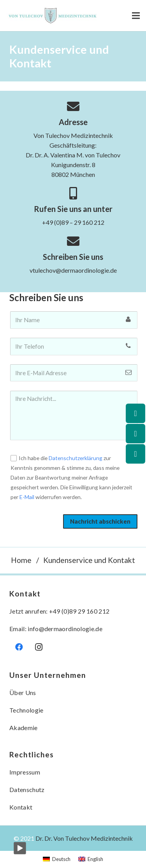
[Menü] (136, 16)
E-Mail (27, 497)
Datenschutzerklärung (76, 458)
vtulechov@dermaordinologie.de (73, 270)
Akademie (24, 728)
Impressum (25, 772)
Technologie (26, 710)
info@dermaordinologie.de (65, 629)
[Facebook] (19, 647)
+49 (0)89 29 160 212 (79, 611)
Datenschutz (27, 789)
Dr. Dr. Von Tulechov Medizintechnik (84, 838)
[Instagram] (39, 647)
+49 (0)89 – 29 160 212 (73, 222)
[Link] (53, 16)
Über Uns (23, 692)
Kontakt (21, 807)
